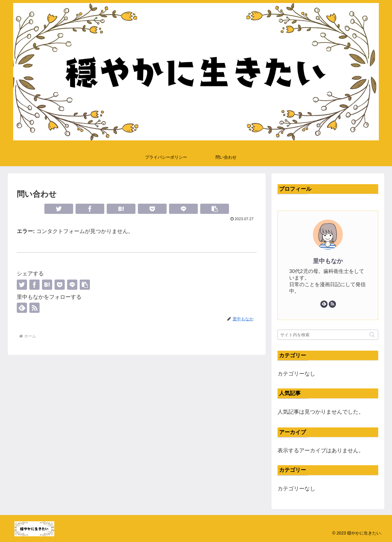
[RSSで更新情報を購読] (34, 308)
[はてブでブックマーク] (121, 209)
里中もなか (328, 261)
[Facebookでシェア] (90, 209)
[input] (328, 335)
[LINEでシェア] (183, 209)
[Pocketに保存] (152, 209)
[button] (215, 209)
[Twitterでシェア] (59, 209)
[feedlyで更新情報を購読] (22, 308)
